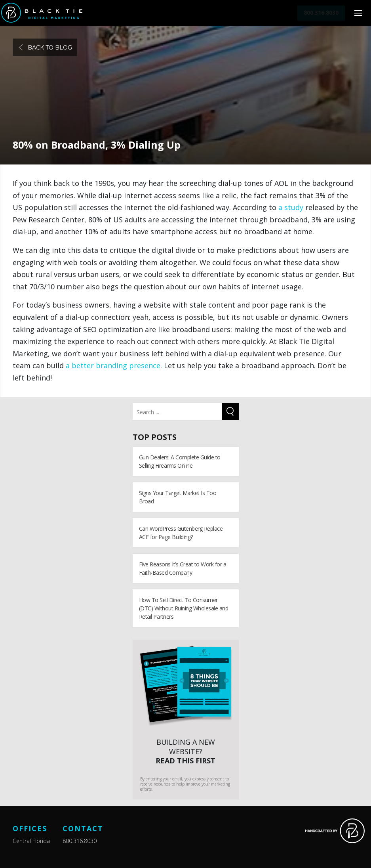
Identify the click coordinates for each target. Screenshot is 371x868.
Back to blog (45, 48)
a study (291, 207)
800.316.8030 (80, 841)
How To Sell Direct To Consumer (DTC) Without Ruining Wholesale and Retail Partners (184, 608)
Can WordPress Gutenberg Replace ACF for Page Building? (181, 533)
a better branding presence (113, 365)
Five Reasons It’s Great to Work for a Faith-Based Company (183, 568)
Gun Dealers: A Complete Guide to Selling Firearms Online (180, 461)
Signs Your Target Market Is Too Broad (178, 497)
